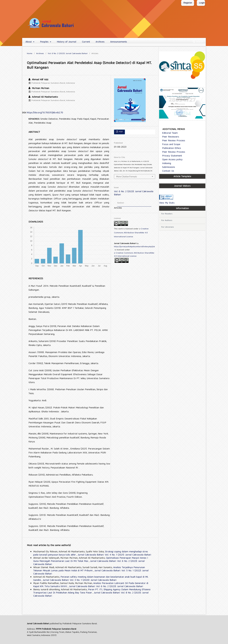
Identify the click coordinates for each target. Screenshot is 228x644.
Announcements (119, 42)
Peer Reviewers (169, 137)
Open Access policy (171, 160)
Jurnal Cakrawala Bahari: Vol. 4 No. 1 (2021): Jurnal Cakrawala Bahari (114, 555)
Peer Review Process (172, 141)
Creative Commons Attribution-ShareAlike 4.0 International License (131, 233)
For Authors (167, 221)
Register (188, 3)
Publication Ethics (170, 148)
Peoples (45, 42)
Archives (100, 42)
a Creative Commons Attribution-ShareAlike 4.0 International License (134, 255)
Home (30, 54)
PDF (121, 132)
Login (202, 3)
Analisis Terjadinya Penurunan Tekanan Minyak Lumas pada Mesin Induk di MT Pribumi (89, 569)
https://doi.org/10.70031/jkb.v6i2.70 (45, 113)
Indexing (165, 164)
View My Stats (167, 203)
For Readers (167, 214)
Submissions (167, 167)
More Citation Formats (127, 177)
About (29, 42)
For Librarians (168, 227)
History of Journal (66, 42)
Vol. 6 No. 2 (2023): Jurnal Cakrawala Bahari (68, 54)
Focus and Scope (170, 145)
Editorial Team (169, 133)
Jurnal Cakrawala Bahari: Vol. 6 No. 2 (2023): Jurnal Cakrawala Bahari (106, 587)
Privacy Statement (171, 156)
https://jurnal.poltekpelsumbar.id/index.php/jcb (134, 247)
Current (86, 42)
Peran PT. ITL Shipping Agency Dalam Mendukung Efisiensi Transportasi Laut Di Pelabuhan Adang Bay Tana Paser (92, 591)
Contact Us (167, 171)
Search (198, 42)
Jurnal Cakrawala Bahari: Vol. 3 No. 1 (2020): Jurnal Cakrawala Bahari (80, 580)
